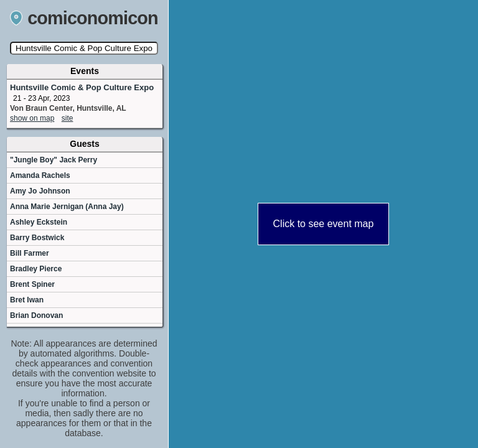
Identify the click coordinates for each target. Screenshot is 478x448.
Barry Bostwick (37, 238)
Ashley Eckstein (39, 222)
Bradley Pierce (36, 269)
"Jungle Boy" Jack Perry (54, 160)
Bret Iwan (27, 300)
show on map (32, 118)
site (68, 118)
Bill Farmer (30, 253)
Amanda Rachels (40, 175)
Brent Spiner (32, 284)
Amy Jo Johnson (40, 191)
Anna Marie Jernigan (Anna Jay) (67, 207)
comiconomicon (84, 18)
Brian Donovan (36, 315)
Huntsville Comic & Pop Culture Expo (82, 87)
